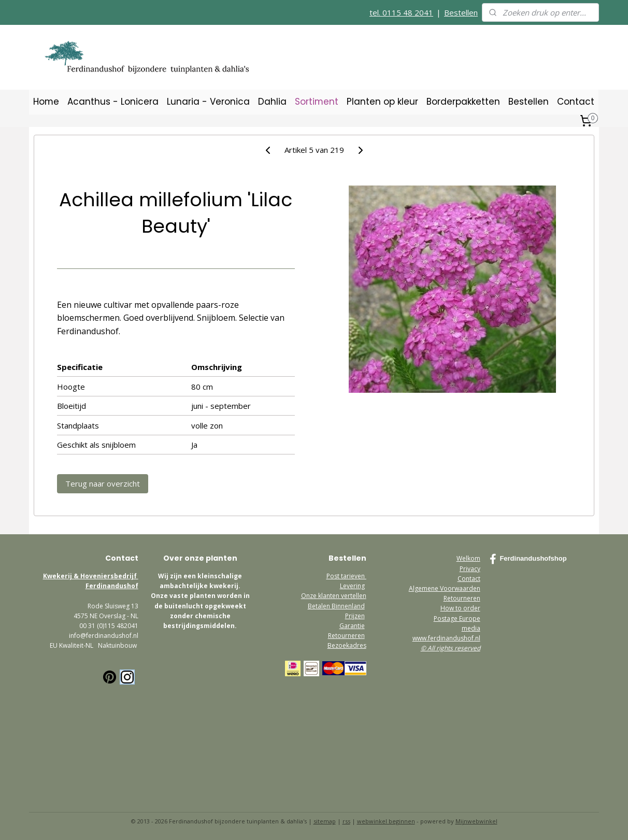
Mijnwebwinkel (476, 821)
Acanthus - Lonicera (113, 102)
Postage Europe (457, 618)
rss (346, 821)
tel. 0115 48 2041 (401, 12)
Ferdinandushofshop (528, 559)
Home (46, 102)
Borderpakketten (463, 102)
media (471, 628)
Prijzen (355, 616)
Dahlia (272, 102)
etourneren (464, 598)
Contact (576, 102)
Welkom (468, 558)
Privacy (470, 569)
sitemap (325, 821)
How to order (460, 608)
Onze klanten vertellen (334, 596)
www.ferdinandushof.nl (446, 638)
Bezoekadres (347, 645)
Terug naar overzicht (103, 483)
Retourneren (346, 636)
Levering (352, 586)
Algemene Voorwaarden (445, 588)
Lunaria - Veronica (208, 102)
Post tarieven (346, 576)
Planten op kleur (382, 102)
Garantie (352, 626)
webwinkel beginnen (386, 821)
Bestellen (461, 12)
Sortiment (317, 102)
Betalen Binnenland (336, 606)
